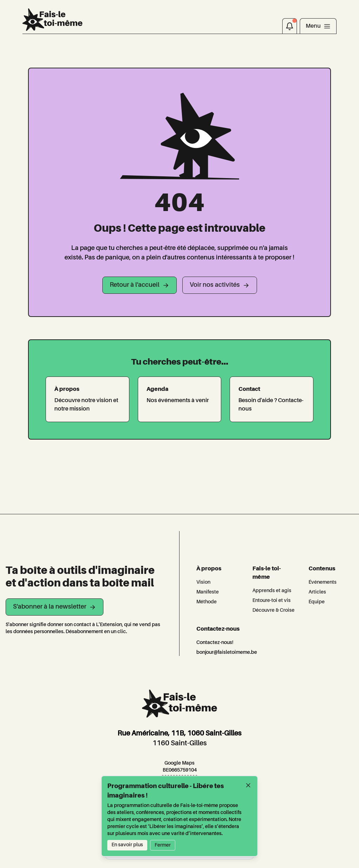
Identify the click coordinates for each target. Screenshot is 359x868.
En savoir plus (127, 845)
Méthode (206, 602)
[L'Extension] (52, 20)
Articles (317, 592)
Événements (323, 582)
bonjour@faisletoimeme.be (227, 652)
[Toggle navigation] (318, 26)
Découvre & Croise (273, 610)
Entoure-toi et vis (272, 601)
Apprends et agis (272, 591)
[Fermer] (248, 785)
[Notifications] (290, 26)
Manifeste (208, 592)
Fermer (163, 845)
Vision (203, 582)
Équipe (317, 602)
